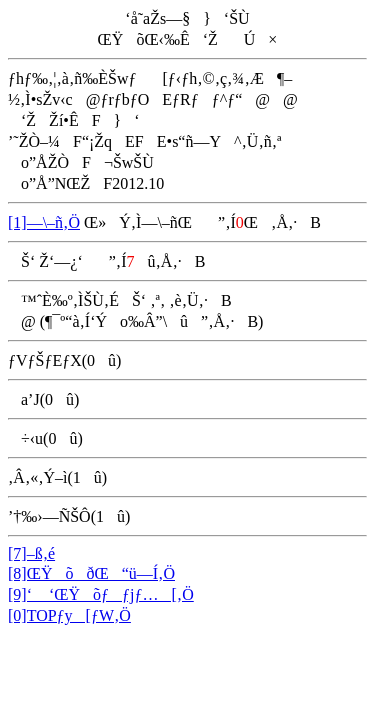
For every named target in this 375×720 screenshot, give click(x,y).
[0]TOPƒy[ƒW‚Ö (69, 615)
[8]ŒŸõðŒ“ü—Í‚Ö (91, 573)
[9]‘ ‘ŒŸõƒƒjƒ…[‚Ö (101, 594)
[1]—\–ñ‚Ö (44, 222)
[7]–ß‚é (31, 553)
